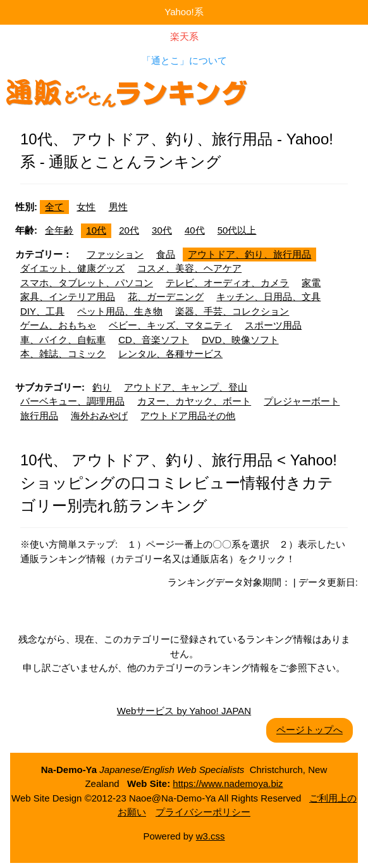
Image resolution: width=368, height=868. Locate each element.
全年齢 (59, 230)
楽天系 (184, 36)
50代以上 (237, 230)
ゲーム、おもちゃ (58, 325)
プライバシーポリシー (203, 812)
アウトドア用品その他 (188, 416)
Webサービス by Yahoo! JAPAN (184, 711)
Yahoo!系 (184, 12)
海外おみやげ (99, 416)
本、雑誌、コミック (63, 354)
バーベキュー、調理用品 (72, 401)
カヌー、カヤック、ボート (194, 401)
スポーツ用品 (273, 325)
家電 (311, 283)
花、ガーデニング (166, 297)
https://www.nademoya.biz (228, 783)
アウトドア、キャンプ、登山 (186, 387)
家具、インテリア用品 (68, 297)
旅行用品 (39, 416)
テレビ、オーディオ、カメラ (227, 283)
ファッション (115, 254)
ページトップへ (310, 730)
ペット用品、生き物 (120, 311)
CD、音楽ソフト (154, 340)
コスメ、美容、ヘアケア (189, 268)
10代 (96, 230)
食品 (166, 254)
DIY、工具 (42, 311)
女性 (86, 207)
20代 (129, 230)
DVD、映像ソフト (240, 340)
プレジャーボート (302, 401)
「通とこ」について (184, 60)
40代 (195, 230)
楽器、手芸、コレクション (232, 311)
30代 (162, 230)
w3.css (211, 836)
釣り (102, 387)
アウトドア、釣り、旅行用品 (249, 254)
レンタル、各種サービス (170, 354)
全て (54, 207)
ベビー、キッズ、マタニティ (170, 325)
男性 (118, 207)
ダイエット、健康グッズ (72, 268)
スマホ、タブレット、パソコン (87, 283)
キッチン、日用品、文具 (268, 297)
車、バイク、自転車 (63, 340)
